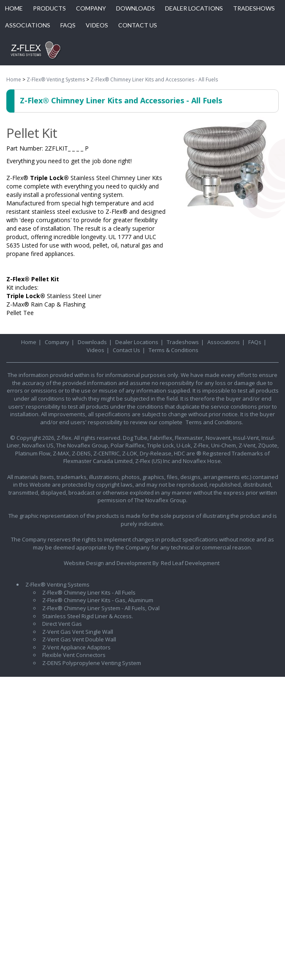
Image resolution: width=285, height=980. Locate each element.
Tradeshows (183, 342)
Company (57, 342)
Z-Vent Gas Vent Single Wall (78, 632)
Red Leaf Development (190, 563)
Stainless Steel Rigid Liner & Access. (88, 616)
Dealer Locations (137, 342)
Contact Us (126, 350)
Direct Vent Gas (62, 624)
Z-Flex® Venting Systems (56, 79)
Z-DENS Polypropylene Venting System (92, 663)
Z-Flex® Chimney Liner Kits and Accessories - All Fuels (154, 79)
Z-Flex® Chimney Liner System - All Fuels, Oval (101, 608)
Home (14, 79)
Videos (95, 350)
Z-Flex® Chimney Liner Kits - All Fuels (89, 592)
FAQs (255, 342)
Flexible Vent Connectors (74, 655)
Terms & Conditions (174, 350)
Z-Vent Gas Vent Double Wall (79, 639)
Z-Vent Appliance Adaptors (76, 647)
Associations (224, 342)
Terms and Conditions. (214, 422)
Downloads (92, 342)
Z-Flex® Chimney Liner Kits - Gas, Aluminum (98, 600)
